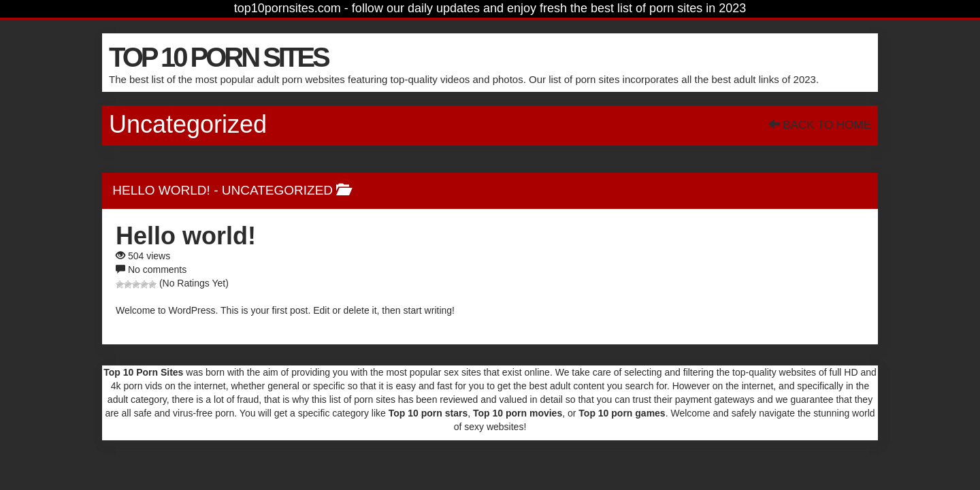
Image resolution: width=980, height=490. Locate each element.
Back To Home (820, 125)
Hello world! (161, 190)
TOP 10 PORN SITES (218, 57)
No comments (157, 269)
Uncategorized (277, 190)
